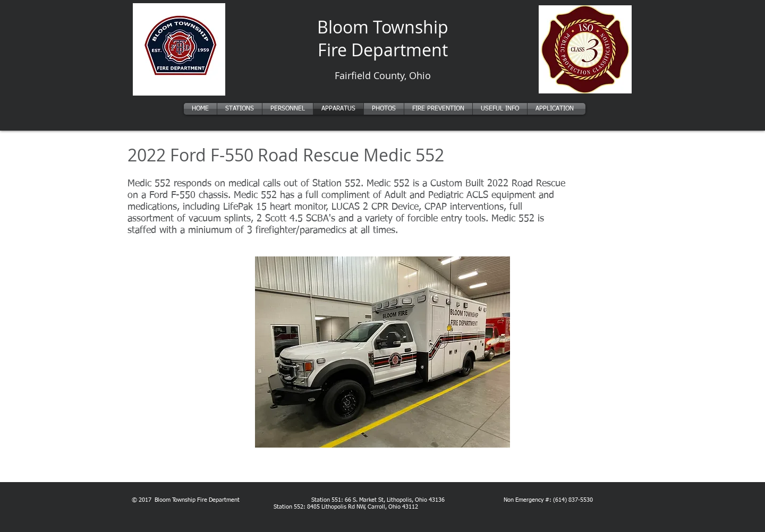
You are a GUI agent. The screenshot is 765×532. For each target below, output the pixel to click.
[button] (382, 352)
